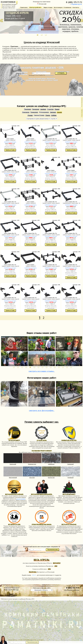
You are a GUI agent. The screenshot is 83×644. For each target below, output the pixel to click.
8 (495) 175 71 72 (74, 2)
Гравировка (34, 112)
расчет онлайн (21, 499)
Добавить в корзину (10, 142)
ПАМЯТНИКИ (8, 2)
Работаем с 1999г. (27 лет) (8, 8)
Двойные (43, 109)
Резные (57, 109)
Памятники (28, 109)
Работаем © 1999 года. (11, 590)
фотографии (42, 410)
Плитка (48, 115)
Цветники (53, 112)
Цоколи (59, 112)
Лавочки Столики (39, 115)
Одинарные (36, 109)
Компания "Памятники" (12, 588)
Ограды (30, 115)
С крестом (50, 109)
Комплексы (26, 112)
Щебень (54, 115)
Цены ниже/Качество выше (9, 4)
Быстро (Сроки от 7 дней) (8, 6)
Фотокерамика (44, 112)
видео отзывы (42, 371)
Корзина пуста (75, 4)
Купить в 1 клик (10, 150)
